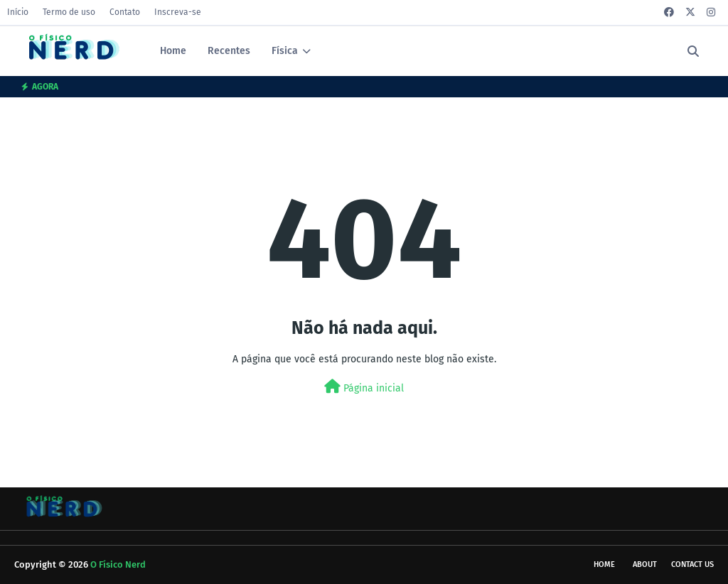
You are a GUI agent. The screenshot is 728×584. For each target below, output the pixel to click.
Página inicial (364, 387)
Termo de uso (69, 12)
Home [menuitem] (173, 51)
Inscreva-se (178, 12)
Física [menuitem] (285, 51)
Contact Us (692, 564)
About (645, 564)
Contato (125, 12)
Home (604, 564)
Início (18, 12)
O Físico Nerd (118, 564)
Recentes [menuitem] (229, 51)
